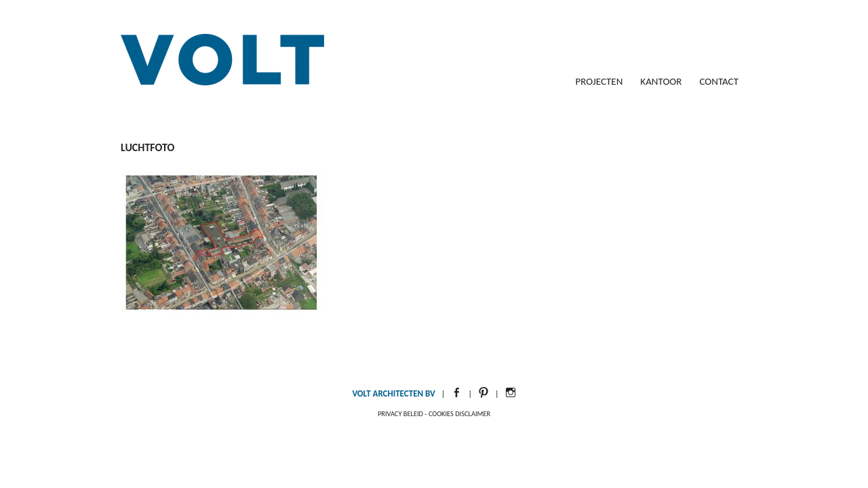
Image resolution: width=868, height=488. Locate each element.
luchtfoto (147, 147)
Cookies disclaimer (459, 414)
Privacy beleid (400, 414)
